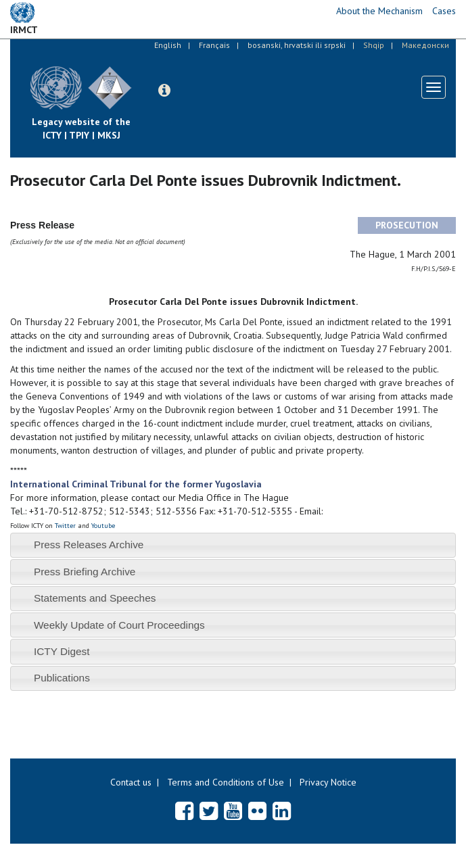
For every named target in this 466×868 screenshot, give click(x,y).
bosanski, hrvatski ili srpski (297, 45)
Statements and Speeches (95, 598)
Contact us (131, 782)
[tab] (233, 545)
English (168, 45)
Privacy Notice (328, 782)
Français (214, 45)
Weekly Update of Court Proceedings (119, 625)
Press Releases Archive (89, 545)
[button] (164, 91)
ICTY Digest (62, 651)
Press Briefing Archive (85, 572)
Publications (62, 678)
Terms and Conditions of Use (226, 782)
